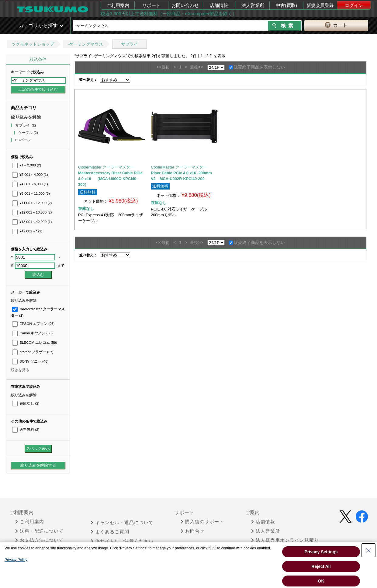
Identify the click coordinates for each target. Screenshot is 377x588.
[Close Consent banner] (368, 550)
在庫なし (26, 403)
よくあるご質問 (110, 532)
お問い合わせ (185, 5)
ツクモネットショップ (33, 44)
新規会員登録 (320, 5)
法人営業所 (253, 5)
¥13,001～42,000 (32, 222)
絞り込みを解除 (26, 117)
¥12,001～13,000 (32, 212)
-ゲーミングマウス (85, 44)
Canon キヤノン (32, 333)
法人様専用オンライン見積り (285, 540)
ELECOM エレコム (35, 343)
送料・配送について (39, 531)
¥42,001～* (27, 231)
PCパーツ (24, 140)
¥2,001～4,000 (30, 175)
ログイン (354, 5)
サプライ (130, 44)
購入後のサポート (202, 522)
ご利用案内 (118, 5)
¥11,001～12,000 (32, 203)
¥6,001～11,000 (31, 193)
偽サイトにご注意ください (122, 541)
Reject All (321, 566)
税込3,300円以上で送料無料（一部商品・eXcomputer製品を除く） (169, 14)
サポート (151, 5)
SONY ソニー (30, 361)
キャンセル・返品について (122, 523)
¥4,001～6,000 (30, 184)
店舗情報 (219, 5)
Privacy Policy (16, 560)
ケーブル (28, 133)
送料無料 (26, 430)
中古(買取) (286, 5)
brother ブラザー (33, 352)
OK (321, 581)
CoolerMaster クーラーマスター (106, 167)
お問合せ (193, 531)
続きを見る (20, 370)
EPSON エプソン (33, 324)
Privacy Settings (321, 552)
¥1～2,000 (27, 165)
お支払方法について (39, 540)
